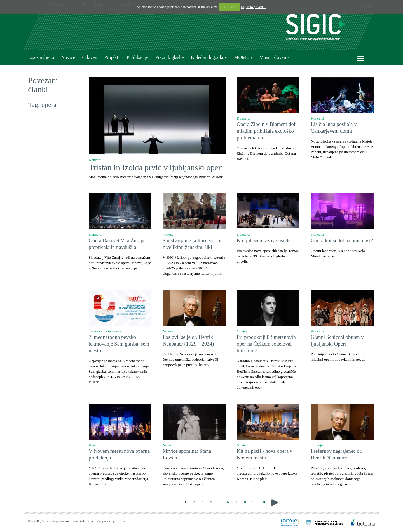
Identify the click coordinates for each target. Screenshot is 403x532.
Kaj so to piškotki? (253, 7)
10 (263, 502)
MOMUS (243, 57)
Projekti (112, 57)
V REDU (229, 7)
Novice (68, 57)
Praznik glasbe (170, 57)
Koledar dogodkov (209, 57)
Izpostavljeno (41, 57)
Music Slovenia (275, 57)
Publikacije (137, 57)
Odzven (90, 57)
